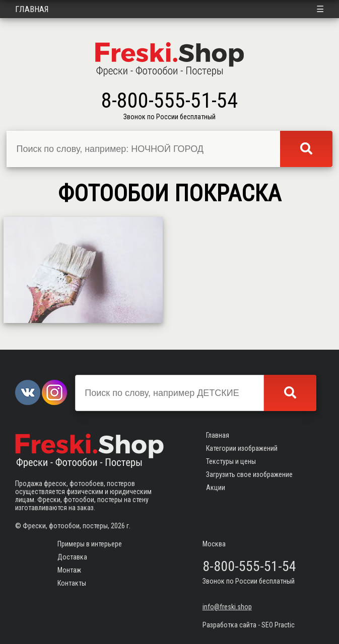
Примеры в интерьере (90, 544)
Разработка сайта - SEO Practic (249, 625)
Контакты (72, 583)
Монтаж (69, 570)
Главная (32, 9)
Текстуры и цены (231, 461)
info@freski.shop (227, 607)
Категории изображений (242, 448)
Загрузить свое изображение (249, 474)
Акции (216, 488)
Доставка (72, 557)
